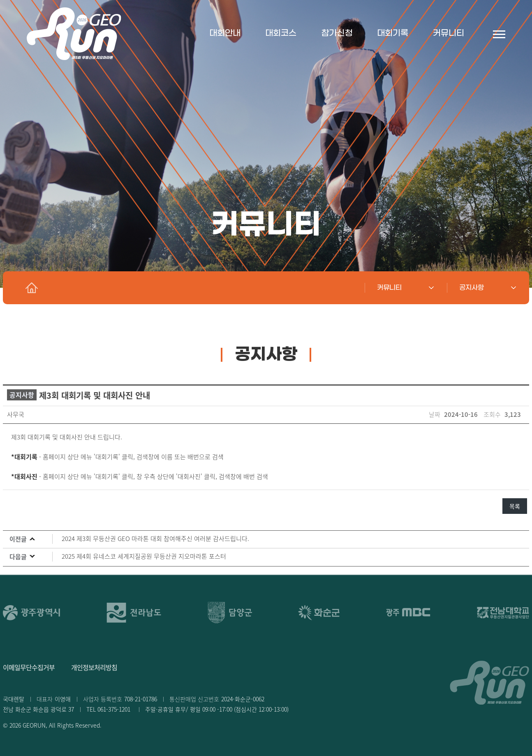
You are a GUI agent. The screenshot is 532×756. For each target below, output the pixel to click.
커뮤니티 (449, 33)
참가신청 (337, 33)
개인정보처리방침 (94, 667)
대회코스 (281, 33)
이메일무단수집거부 (29, 667)
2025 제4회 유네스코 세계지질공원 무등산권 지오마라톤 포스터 (144, 556)
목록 (515, 506)
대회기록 (393, 33)
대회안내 (225, 33)
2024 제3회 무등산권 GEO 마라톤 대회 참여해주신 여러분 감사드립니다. (155, 538)
